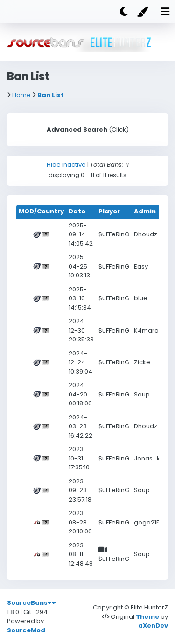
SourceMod (26, 630)
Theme (147, 617)
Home (21, 95)
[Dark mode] (124, 12)
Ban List (51, 95)
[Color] (144, 12)
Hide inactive (66, 165)
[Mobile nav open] (165, 12)
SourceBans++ (31, 603)
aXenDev (153, 626)
